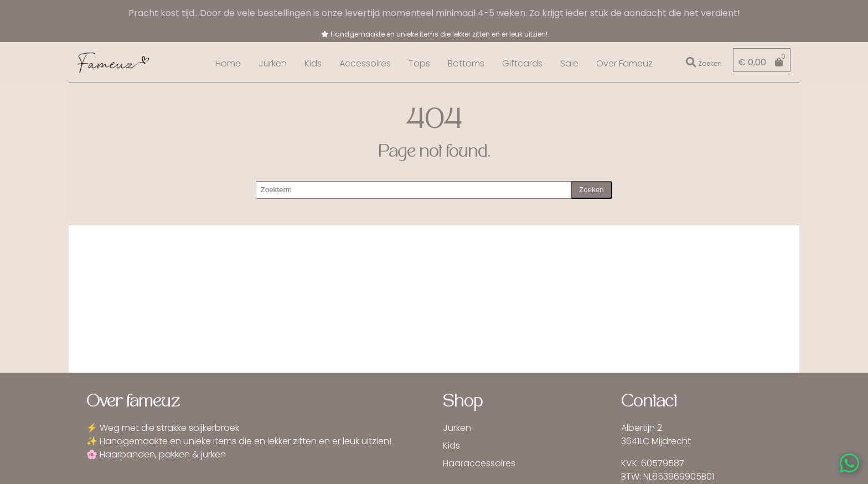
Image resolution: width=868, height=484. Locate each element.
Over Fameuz (624, 63)
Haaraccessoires (479, 463)
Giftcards (522, 63)
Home (228, 63)
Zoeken (591, 190)
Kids (313, 63)
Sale (569, 63)
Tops (419, 63)
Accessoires (365, 63)
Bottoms (466, 63)
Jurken (273, 63)
